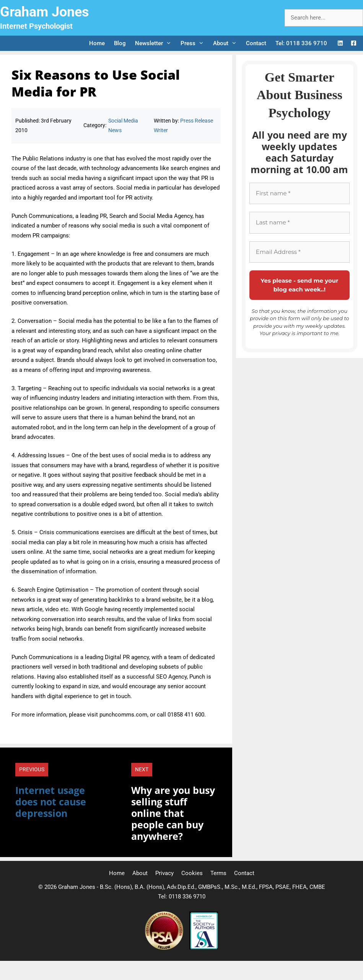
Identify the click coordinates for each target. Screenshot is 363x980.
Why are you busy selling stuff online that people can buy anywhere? (173, 813)
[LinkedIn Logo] (340, 43)
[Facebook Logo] (354, 43)
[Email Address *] (300, 252)
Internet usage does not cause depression (51, 802)
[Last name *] (300, 223)
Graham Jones (45, 12)
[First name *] (300, 194)
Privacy (164, 873)
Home (97, 43)
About (227, 43)
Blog (120, 43)
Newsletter (155, 43)
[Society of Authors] (204, 948)
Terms (218, 873)
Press (195, 43)
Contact (256, 43)
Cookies (192, 873)
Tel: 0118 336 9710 (301, 43)
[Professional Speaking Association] (165, 948)
